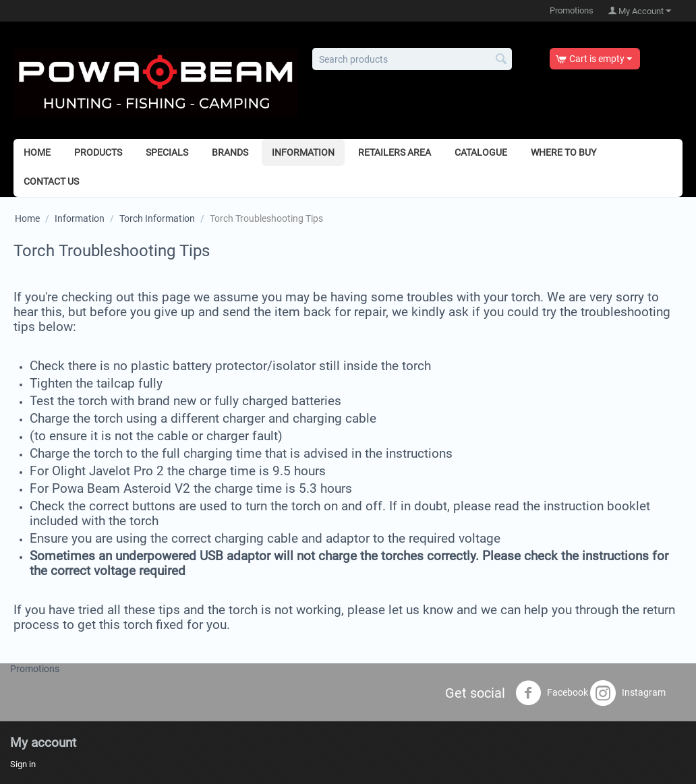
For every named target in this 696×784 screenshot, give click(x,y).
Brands (230, 152)
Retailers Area (395, 152)
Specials (167, 152)
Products (98, 152)
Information (303, 152)
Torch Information (157, 218)
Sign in (23, 764)
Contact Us (51, 181)
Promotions (572, 10)
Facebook (552, 693)
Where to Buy (563, 152)
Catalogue (481, 152)
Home (37, 152)
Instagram (628, 693)
